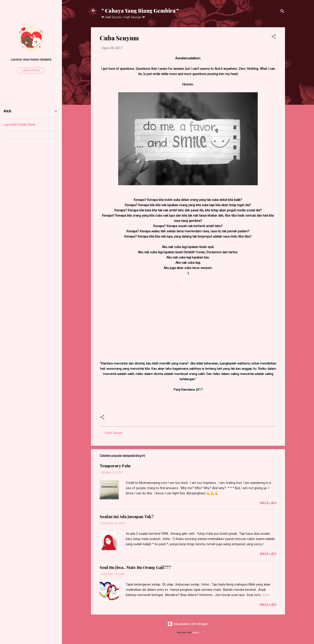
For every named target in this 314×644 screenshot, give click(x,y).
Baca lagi (268, 503)
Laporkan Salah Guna (19, 124)
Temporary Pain (115, 466)
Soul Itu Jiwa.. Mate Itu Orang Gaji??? (135, 567)
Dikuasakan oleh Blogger (188, 624)
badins (196, 633)
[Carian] (282, 12)
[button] (274, 37)
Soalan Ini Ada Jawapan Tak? (127, 517)
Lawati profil (31, 70)
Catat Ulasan (113, 433)
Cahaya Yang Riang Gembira (31, 60)
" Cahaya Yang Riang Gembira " (140, 10)
